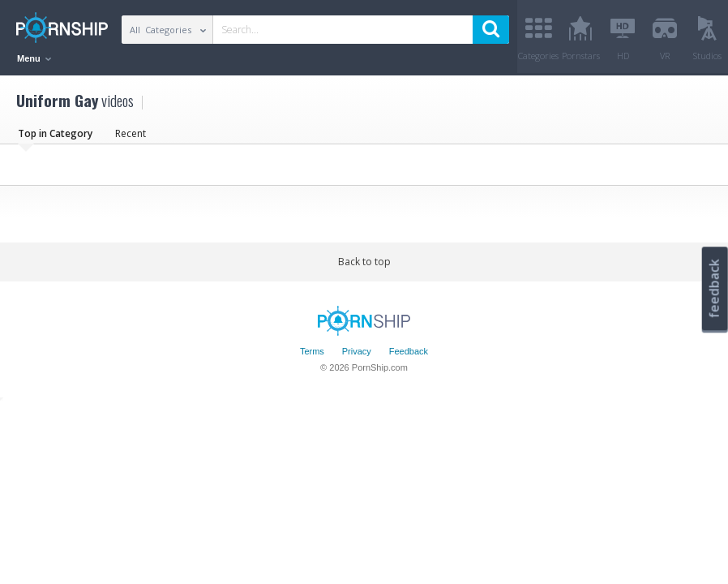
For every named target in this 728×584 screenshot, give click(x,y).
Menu (34, 58)
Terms (312, 351)
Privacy (357, 351)
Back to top (364, 262)
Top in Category (55, 133)
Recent (131, 133)
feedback (714, 288)
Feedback (409, 351)
